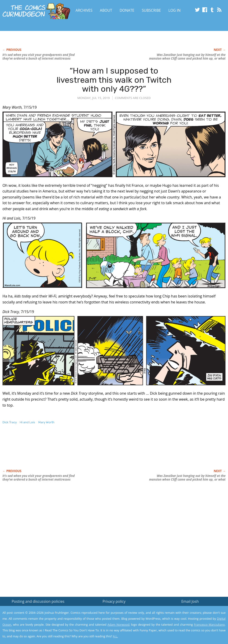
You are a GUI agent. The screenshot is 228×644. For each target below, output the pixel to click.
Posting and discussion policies (38, 601)
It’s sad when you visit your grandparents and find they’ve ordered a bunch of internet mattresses (39, 57)
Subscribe (151, 10)
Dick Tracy (10, 422)
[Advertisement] (86, 451)
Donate (127, 10)
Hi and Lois (27, 422)
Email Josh (190, 601)
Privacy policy (114, 601)
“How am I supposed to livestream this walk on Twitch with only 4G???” (114, 80)
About (106, 10)
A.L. (115, 636)
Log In (174, 10)
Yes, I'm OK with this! (189, 627)
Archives (84, 10)
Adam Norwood (118, 625)
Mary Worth (46, 422)
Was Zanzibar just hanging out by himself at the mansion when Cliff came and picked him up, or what (187, 57)
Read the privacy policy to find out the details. (187, 615)
